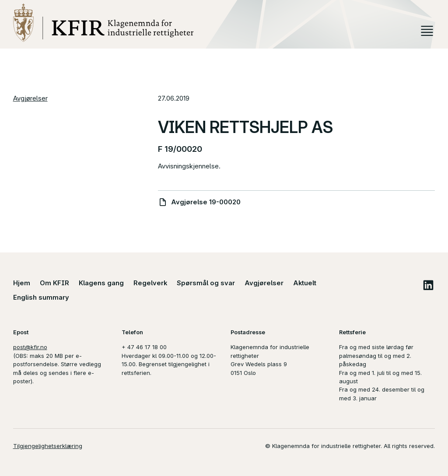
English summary (41, 297)
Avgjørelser (30, 98)
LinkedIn (428, 285)
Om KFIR (54, 283)
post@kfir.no (30, 347)
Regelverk (150, 283)
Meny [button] (427, 31)
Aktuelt (305, 283)
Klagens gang (101, 283)
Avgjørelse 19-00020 (206, 202)
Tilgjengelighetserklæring (48, 446)
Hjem (22, 283)
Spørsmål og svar (206, 283)
